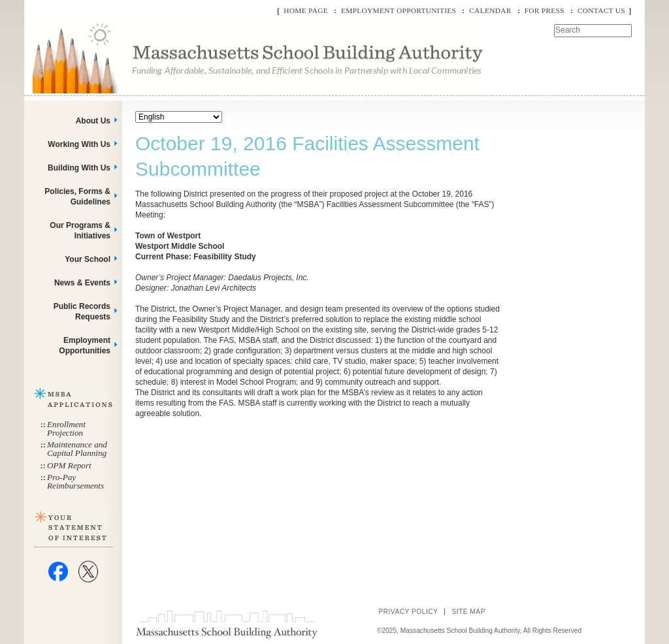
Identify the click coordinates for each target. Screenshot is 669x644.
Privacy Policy (408, 612)
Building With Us (79, 168)
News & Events (82, 283)
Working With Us (79, 144)
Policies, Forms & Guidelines (77, 197)
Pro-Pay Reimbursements (75, 481)
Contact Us (601, 10)
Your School (88, 259)
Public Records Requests (82, 312)
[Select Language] (179, 117)
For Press (545, 10)
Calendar (490, 10)
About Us (93, 121)
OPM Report (69, 465)
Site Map (468, 612)
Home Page (306, 10)
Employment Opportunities (399, 10)
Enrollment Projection (66, 428)
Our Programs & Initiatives (80, 231)
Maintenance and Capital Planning (77, 449)
